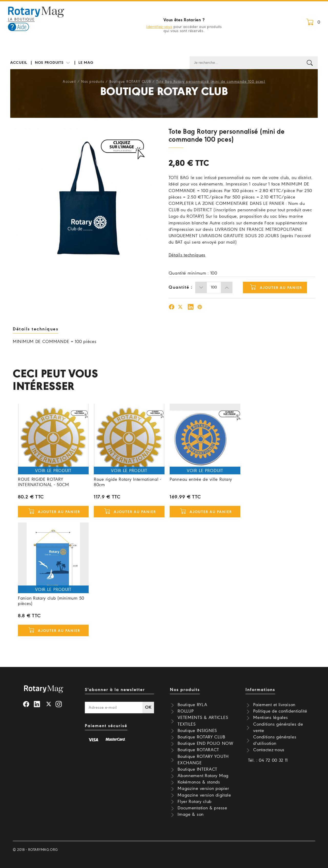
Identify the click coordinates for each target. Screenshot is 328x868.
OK (148, 708)
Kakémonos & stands (199, 782)
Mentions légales (270, 718)
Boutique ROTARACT (198, 750)
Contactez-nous (269, 750)
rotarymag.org (43, 850)
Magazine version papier (203, 789)
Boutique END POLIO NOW (205, 744)
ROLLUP (186, 711)
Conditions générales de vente (278, 728)
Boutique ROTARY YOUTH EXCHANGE (203, 760)
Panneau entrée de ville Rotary (201, 480)
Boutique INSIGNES (197, 731)
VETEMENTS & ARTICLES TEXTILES (203, 721)
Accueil (19, 63)
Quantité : (181, 287)
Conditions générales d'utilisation (275, 740)
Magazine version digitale (204, 795)
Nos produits (53, 63)
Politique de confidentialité (280, 711)
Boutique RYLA (192, 705)
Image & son (191, 815)
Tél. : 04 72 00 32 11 (268, 761)
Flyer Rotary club (195, 802)
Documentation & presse (202, 808)
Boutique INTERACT (197, 770)
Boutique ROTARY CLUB (130, 82)
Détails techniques (187, 255)
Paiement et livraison (274, 705)
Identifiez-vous (159, 27)
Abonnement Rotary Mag (203, 776)
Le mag (86, 63)
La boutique (21, 20)
